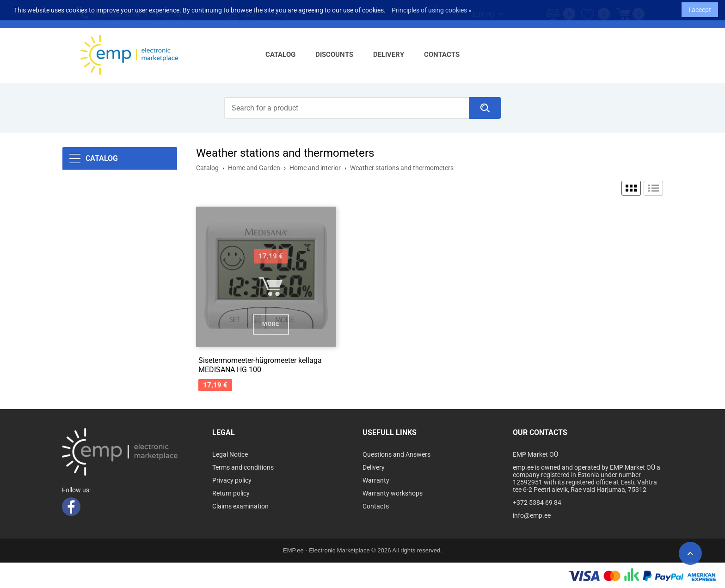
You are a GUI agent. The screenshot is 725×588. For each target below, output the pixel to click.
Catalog (280, 55)
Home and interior (315, 168)
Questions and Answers (396, 454)
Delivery (389, 55)
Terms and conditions (243, 467)
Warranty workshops (393, 493)
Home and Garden (254, 168)
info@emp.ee (532, 515)
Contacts (442, 55)
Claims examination (240, 506)
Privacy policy (232, 480)
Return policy (231, 493)
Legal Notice (230, 454)
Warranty (376, 480)
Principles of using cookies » (432, 7)
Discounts (334, 55)
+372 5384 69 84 (537, 502)
